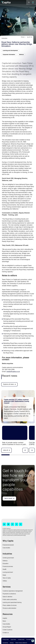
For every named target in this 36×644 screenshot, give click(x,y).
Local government (8, 572)
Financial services (8, 567)
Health (4, 569)
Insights (5, 618)
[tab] (5, 455)
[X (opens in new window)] (21, 524)
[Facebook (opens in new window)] (16, 524)
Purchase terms (30, 640)
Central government (8, 558)
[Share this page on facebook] (30, 37)
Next (32, 450)
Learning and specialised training (12, 603)
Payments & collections (9, 594)
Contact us (6, 633)
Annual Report (7, 627)
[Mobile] (33, 2)
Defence (5, 561)
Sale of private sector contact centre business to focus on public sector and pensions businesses (14, 445)
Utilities (5, 581)
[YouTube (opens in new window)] (8, 524)
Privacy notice (6, 640)
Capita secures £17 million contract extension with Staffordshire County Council (17, 401)
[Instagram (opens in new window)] (12, 524)
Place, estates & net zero (10, 605)
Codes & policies (7, 630)
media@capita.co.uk (13, 372)
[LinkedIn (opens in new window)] (4, 524)
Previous (25, 450)
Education (6, 564)
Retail (4, 575)
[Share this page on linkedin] (28, 37)
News (4, 621)
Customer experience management (13, 591)
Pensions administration (9, 608)
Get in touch (8, 498)
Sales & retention (7, 597)
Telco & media (7, 578)
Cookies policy (21, 640)
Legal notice (13, 640)
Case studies (6, 548)
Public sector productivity (10, 600)
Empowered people (8, 545)
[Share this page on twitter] (31, 37)
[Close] (29, 2)
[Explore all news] (9, 384)
